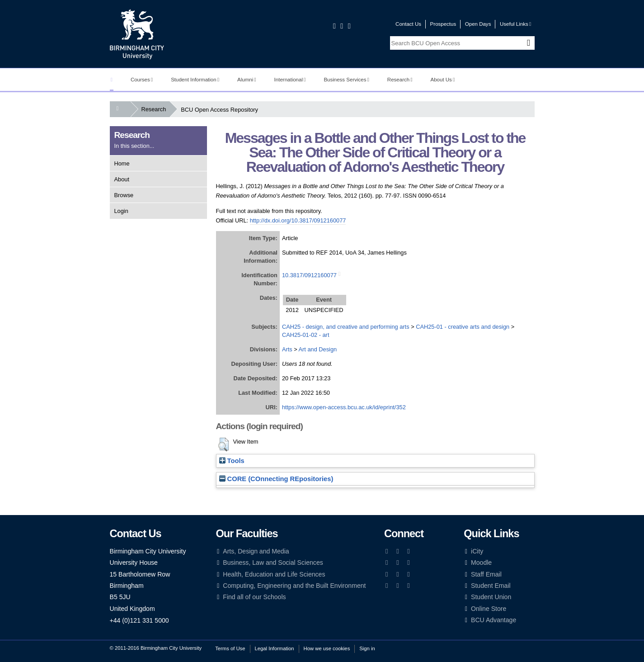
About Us (443, 80)
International (290, 80)
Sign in (367, 648)
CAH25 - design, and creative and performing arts (346, 327)
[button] (223, 444)
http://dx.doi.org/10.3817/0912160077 (298, 220)
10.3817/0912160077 (309, 275)
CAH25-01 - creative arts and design (463, 327)
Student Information (195, 80)
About (122, 179)
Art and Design (318, 349)
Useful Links (515, 24)
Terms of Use (230, 648)
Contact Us (408, 24)
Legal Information (275, 648)
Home (122, 163)
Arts (287, 349)
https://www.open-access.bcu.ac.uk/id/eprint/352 (344, 407)
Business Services (346, 80)
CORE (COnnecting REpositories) (276, 479)
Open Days (478, 24)
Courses (142, 80)
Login (121, 211)
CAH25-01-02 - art (306, 335)
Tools (232, 461)
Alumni (247, 80)
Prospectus (443, 24)
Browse (124, 195)
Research (400, 80)
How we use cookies (327, 648)
